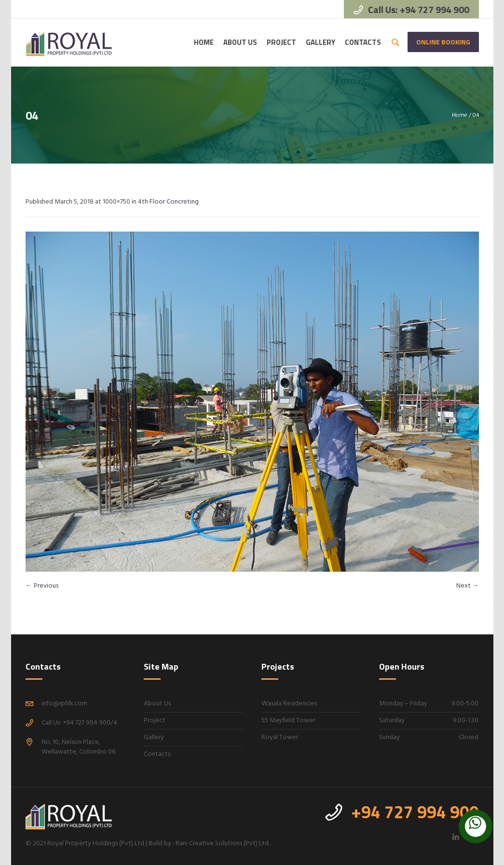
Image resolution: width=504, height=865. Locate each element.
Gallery (154, 737)
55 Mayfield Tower (288, 721)
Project (155, 721)
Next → (468, 586)
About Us (157, 704)
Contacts (157, 754)
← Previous (42, 586)
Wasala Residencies (289, 704)
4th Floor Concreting (168, 202)
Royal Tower (280, 737)
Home (460, 115)
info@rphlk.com (64, 704)
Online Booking (443, 42)
